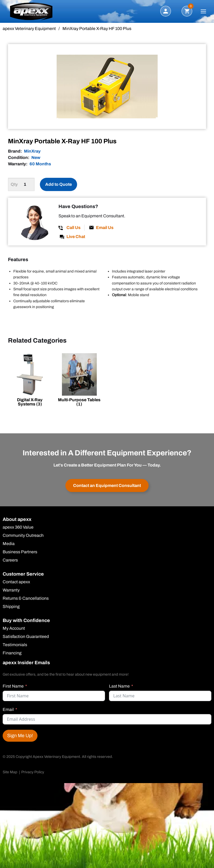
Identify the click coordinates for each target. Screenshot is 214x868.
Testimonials (15, 645)
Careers (10, 560)
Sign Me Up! (20, 736)
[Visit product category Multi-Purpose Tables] (79, 381)
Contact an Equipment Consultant (107, 485)
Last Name (119, 686)
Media (9, 544)
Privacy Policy (33, 772)
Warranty (11, 590)
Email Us (105, 228)
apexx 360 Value (18, 528)
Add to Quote (58, 184)
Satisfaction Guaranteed (26, 637)
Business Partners (20, 552)
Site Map (10, 772)
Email (8, 709)
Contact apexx (16, 582)
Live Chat (76, 237)
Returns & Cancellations (26, 599)
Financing (12, 653)
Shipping (11, 607)
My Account (14, 629)
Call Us (74, 228)
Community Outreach (23, 536)
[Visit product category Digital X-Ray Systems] (30, 381)
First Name (13, 686)
